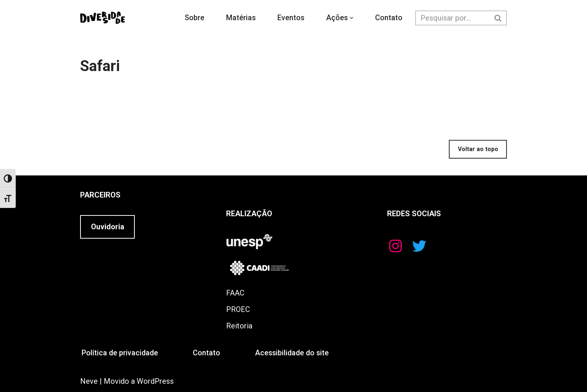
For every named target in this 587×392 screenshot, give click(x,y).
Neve (89, 381)
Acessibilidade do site (294, 353)
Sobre (194, 18)
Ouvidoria (108, 227)
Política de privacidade (120, 353)
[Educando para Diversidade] (103, 18)
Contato (390, 18)
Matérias (241, 18)
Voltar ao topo (478, 149)
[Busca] (453, 18)
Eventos (291, 18)
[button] (352, 18)
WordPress (155, 381)
